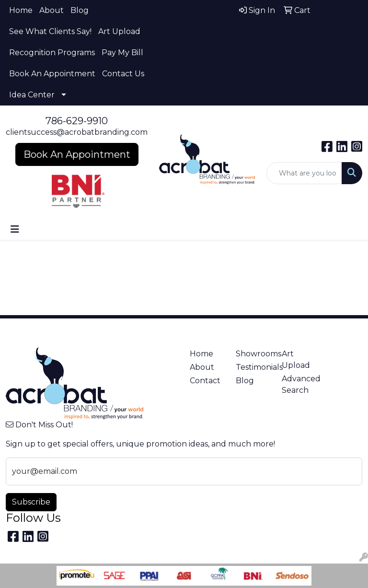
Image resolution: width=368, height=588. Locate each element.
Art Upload (119, 31)
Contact (205, 381)
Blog (80, 10)
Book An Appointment (52, 74)
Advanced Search (299, 384)
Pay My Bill (122, 53)
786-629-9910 (77, 121)
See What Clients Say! (50, 31)
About (52, 10)
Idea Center (32, 95)
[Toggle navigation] (15, 229)
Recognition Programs (52, 53)
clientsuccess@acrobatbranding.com (77, 132)
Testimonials (253, 367)
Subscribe (31, 502)
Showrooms (253, 354)
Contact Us (123, 74)
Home (21, 10)
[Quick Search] (304, 173)
